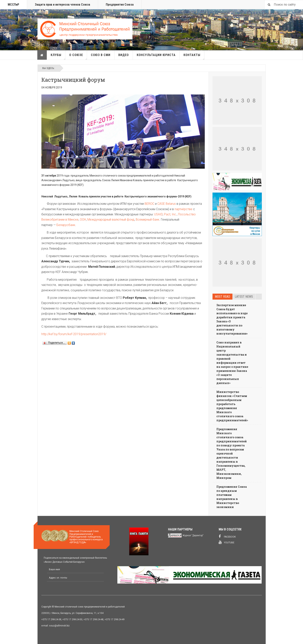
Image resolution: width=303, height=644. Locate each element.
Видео (124, 55)
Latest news (244, 297)
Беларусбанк (66, 225)
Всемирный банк (148, 220)
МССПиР (13, 5)
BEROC (149, 204)
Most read (222, 297)
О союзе (78, 56)
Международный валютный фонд (111, 220)
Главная (42, 55)
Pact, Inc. (170, 214)
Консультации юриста (156, 55)
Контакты (194, 56)
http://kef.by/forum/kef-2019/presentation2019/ (74, 334)
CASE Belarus (167, 204)
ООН (83, 220)
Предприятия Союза (120, 5)
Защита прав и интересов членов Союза (62, 5)
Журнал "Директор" (193, 535)
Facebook (227, 536)
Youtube (227, 542)
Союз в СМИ (101, 55)
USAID (158, 214)
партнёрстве (184, 209)
